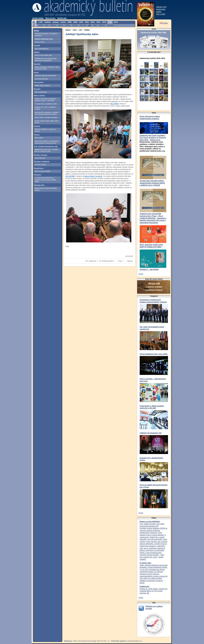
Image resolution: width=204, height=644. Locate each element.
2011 (87, 22)
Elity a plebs (39, 138)
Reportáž (37, 64)
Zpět (120, 261)
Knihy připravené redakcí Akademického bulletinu (150, 118)
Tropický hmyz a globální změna (46, 104)
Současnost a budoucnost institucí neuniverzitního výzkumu (153, 301)
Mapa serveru (50, 18)
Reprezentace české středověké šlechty (46, 189)
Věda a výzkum (39, 96)
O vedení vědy (145, 563)
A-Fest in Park (40, 42)
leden (41, 25)
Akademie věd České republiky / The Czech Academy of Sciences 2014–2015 (153, 138)
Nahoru (130, 261)
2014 (104, 22)
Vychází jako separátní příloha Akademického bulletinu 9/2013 (152, 182)
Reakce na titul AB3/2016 (150, 522)
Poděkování (144, 586)
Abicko (68, 30)
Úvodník (37, 46)
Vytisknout (92, 261)
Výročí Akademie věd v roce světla (154, 354)
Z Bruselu (37, 175)
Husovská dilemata (41, 79)
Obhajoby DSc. (39, 185)
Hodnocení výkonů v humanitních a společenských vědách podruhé (47, 142)
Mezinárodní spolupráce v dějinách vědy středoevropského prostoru (47, 113)
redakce (48, 22)
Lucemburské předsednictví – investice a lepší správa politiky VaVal (45, 180)
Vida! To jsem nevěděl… (43, 171)
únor (47, 25)
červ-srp (83, 25)
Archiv (141, 274)
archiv (63, 22)
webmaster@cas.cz (135, 641)
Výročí (36, 73)
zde (164, 151)
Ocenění (37, 126)
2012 (93, 22)
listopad (102, 25)
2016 (116, 22)
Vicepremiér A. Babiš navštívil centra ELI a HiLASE (152, 407)
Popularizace (39, 168)
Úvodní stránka (38, 18)
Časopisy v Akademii (42, 162)
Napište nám (62, 18)
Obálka (36, 31)
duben (61, 25)
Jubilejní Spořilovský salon (44, 39)
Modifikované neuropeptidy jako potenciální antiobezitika (46, 59)
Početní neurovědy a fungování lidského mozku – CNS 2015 (45, 100)
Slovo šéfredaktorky (42, 49)
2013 (98, 22)
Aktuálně (37, 89)
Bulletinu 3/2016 (153, 542)
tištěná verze (155, 140)
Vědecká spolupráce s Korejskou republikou (46, 34)
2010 (81, 22)
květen (68, 25)
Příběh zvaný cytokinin (42, 85)
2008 (70, 22)
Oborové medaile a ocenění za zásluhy (45, 130)
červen (75, 25)
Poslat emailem (107, 261)
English (164, 23)
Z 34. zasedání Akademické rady (46, 147)
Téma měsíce (39, 82)
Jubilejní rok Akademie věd (151, 433)
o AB (41, 22)
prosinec (110, 25)
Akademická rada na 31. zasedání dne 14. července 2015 (46, 150)
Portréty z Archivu (41, 155)
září (90, 25)
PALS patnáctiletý (41, 92)
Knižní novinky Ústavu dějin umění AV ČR (47, 122)
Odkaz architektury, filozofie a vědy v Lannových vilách (47, 68)
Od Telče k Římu (40, 165)
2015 (110, 22)
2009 (75, 22)
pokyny (56, 22)
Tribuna (37, 135)
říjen (95, 25)
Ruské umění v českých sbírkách (46, 117)
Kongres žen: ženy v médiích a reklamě (45, 108)
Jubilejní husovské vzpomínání (45, 76)
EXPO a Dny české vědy (43, 55)
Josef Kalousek (40, 158)
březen (53, 25)
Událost (37, 52)
